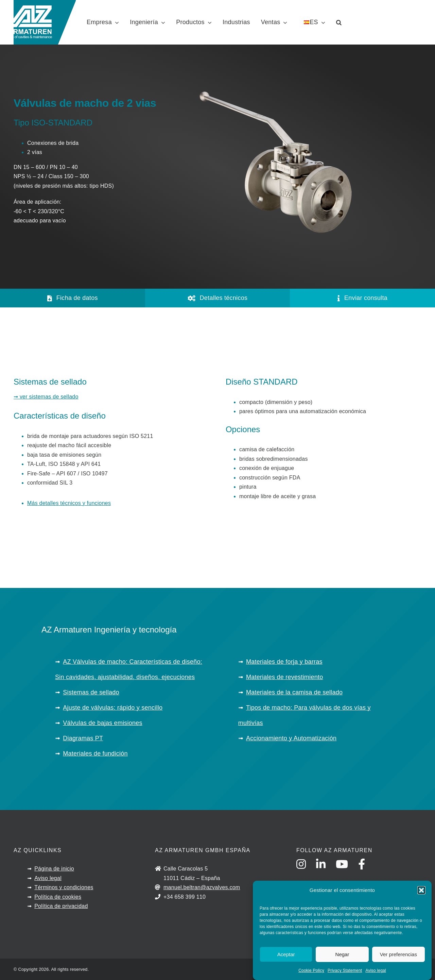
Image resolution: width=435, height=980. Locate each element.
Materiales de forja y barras (284, 662)
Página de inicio (54, 869)
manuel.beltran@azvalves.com (202, 887)
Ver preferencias (398, 954)
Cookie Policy (311, 970)
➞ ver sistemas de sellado (46, 397)
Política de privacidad (61, 906)
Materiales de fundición (95, 754)
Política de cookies (58, 897)
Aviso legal (376, 970)
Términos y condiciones (64, 887)
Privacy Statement (345, 970)
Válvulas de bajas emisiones (103, 723)
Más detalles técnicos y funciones (69, 503)
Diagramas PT (83, 738)
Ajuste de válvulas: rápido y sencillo (113, 708)
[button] (421, 890)
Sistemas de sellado (91, 692)
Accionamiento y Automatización (291, 738)
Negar (342, 954)
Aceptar (286, 954)
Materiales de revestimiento (285, 677)
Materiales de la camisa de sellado (294, 692)
